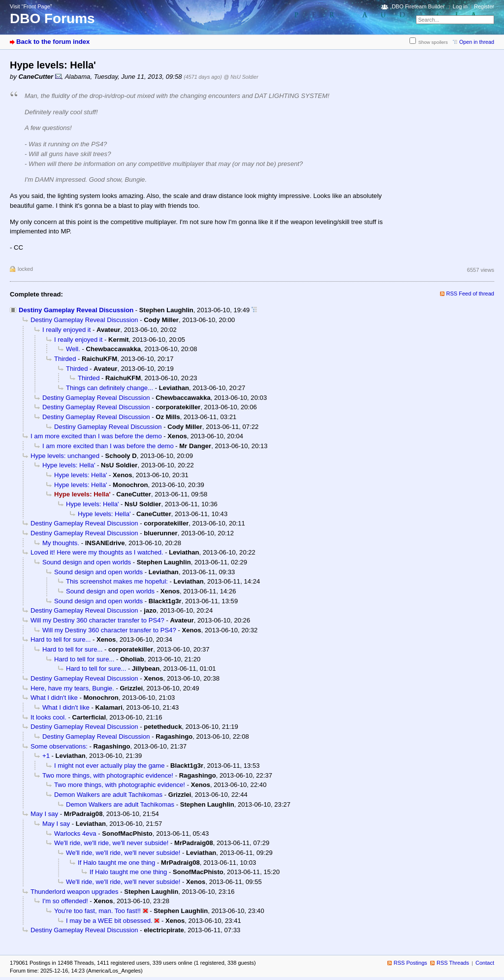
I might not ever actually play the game (109, 766)
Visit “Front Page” (31, 6)
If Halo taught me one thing (116, 863)
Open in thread (477, 42)
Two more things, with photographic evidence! (108, 775)
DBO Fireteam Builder (418, 6)
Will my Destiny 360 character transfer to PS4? (97, 620)
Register (484, 6)
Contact (485, 963)
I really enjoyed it (66, 330)
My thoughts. (61, 543)
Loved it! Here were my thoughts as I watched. (97, 552)
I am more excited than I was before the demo (96, 436)
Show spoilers (433, 42)
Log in (460, 6)
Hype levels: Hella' (69, 465)
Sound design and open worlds (87, 562)
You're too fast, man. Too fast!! (97, 911)
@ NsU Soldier (241, 77)
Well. (73, 349)
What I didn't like (54, 698)
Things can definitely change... (110, 388)
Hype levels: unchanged (65, 456)
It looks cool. (48, 717)
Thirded (65, 359)
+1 (46, 756)
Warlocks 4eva (75, 833)
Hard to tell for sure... (61, 639)
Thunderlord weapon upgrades (75, 892)
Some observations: (59, 746)
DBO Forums (52, 18)
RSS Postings (410, 963)
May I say (44, 814)
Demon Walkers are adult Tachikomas (108, 795)
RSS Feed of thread (471, 294)
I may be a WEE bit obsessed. (109, 921)
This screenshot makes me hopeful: (117, 581)
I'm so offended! (65, 901)
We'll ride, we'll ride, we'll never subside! (111, 843)
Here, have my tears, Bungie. (72, 688)
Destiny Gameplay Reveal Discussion (76, 310)
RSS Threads (453, 963)
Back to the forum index (53, 42)
